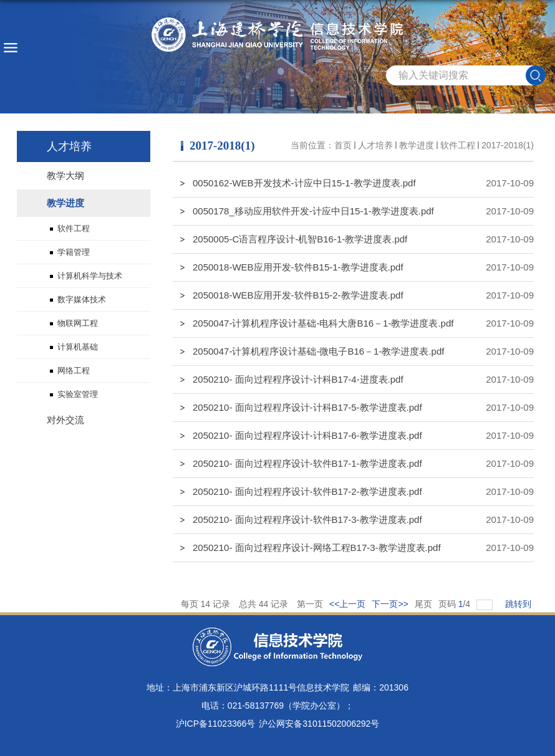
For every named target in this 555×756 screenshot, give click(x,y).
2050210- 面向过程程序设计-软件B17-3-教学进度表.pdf (307, 519)
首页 (343, 145)
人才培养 (375, 145)
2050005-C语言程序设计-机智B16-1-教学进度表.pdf (300, 239)
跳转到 (519, 604)
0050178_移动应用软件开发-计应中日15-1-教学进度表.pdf (313, 211)
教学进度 (417, 145)
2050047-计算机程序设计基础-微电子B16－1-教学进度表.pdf (318, 351)
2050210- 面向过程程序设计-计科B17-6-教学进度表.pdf (307, 435)
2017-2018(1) (508, 145)
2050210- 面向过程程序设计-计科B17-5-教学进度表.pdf (307, 407)
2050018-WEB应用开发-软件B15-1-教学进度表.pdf (298, 267)
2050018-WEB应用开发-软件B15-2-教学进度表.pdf (298, 295)
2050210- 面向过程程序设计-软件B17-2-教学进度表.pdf (307, 491)
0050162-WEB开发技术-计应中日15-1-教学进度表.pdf (304, 183)
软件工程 (458, 145)
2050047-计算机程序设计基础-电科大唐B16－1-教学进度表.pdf (323, 323)
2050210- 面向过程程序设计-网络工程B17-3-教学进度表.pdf (317, 548)
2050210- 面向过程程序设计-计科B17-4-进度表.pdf (298, 379)
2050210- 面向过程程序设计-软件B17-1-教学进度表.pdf (307, 463)
